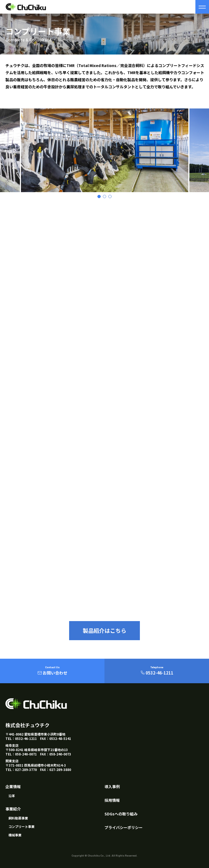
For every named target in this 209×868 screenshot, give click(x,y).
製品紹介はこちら (104, 630)
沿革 (12, 796)
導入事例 (112, 787)
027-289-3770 (26, 769)
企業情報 (13, 787)
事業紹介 (13, 809)
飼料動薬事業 (18, 818)
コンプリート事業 (21, 826)
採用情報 (112, 800)
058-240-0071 (26, 754)
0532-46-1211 (26, 738)
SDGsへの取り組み (121, 814)
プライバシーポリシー (124, 827)
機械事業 (15, 835)
